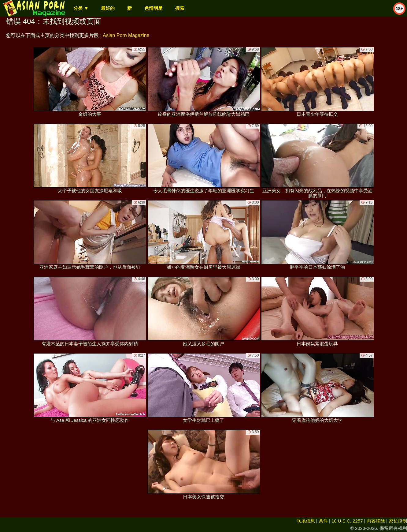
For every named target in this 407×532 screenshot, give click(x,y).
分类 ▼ (81, 8)
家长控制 (398, 521)
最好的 (108, 8)
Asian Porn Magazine (126, 35)
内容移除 (376, 521)
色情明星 (154, 8)
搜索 (180, 8)
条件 (323, 521)
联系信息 (306, 521)
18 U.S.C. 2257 (347, 521)
